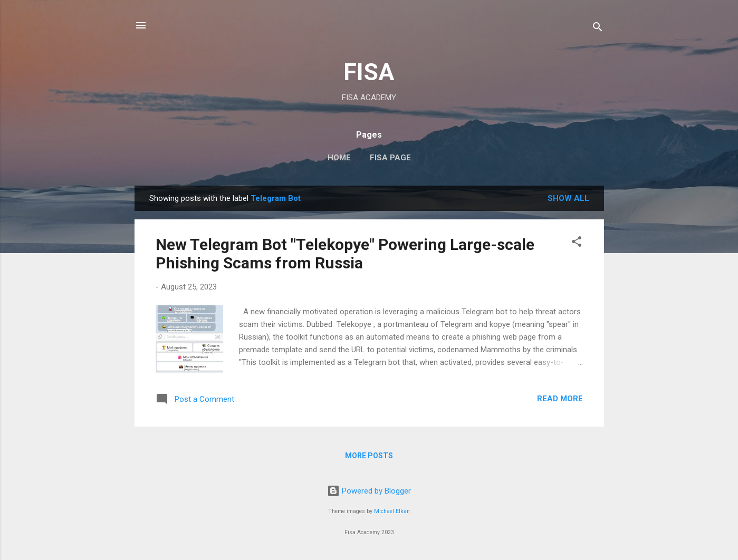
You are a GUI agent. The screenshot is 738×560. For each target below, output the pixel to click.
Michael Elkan (392, 511)
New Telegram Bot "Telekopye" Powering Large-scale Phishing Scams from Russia (345, 254)
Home (339, 158)
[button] (577, 243)
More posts (369, 456)
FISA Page (390, 158)
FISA (369, 72)
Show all (568, 198)
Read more (560, 399)
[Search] (598, 29)
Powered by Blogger (369, 491)
